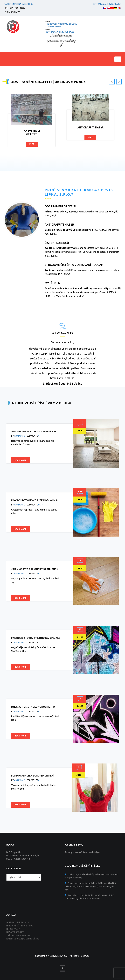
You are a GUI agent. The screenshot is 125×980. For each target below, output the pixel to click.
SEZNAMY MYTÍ (54, 27)
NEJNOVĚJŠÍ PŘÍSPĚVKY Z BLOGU (62, 24)
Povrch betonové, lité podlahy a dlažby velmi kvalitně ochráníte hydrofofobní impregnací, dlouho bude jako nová (91, 886)
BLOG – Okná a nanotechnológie (23, 855)
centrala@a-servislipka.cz (106, 4)
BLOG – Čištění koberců (18, 859)
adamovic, (20, 436)
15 (39, 642)
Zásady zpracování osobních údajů (82, 852)
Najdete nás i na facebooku (18, 4)
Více (32, 144)
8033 (41, 505)
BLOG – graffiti (14, 852)
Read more (21, 460)
